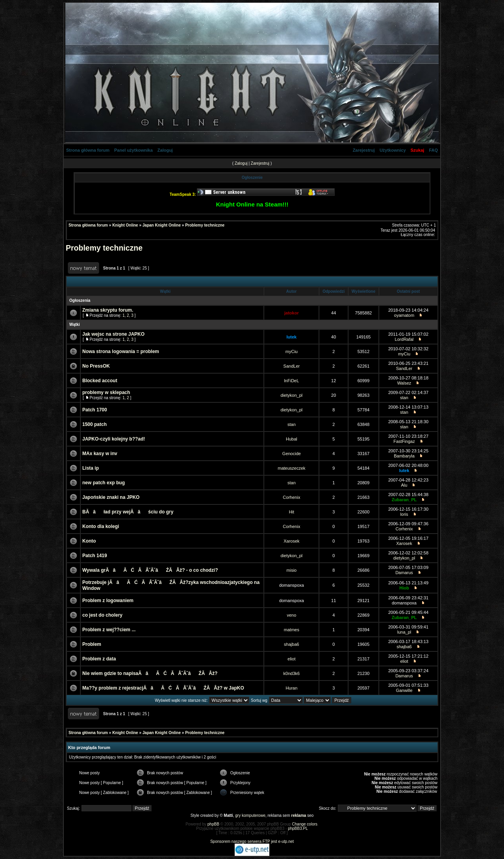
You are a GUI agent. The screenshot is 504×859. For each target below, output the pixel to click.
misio (292, 570)
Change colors (305, 824)
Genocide (292, 454)
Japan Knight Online (162, 225)
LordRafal (404, 339)
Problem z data (99, 659)
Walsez (404, 383)
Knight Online (125, 225)
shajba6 (292, 644)
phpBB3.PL (298, 828)
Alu (404, 485)
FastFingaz (404, 441)
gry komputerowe (250, 815)
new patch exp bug (104, 483)
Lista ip (91, 468)
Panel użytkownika (133, 150)
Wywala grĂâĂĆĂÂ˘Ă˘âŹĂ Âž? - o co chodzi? (150, 570)
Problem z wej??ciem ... (109, 630)
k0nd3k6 (292, 673)
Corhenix (291, 497)
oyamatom (404, 315)
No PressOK (96, 366)
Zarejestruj (364, 150)
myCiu (292, 351)
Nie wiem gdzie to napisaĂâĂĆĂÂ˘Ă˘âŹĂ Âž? (150, 673)
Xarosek (291, 541)
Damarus (404, 573)
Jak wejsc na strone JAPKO (113, 334)
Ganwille (404, 690)
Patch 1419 (95, 556)
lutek (292, 337)
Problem (92, 644)
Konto (89, 541)
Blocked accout (100, 381)
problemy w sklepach (106, 392)
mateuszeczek (291, 468)
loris (404, 514)
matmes (292, 630)
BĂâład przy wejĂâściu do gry (128, 512)
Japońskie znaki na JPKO (111, 497)
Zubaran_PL (404, 500)
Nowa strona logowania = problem (121, 351)
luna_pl (404, 632)
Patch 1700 (95, 410)
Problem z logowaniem (108, 601)
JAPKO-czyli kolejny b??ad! (114, 439)
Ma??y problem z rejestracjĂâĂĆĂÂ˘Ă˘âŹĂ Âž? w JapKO (163, 688)
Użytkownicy (393, 150)
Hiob (404, 588)
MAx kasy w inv (100, 454)
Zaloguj (165, 150)
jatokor (292, 313)
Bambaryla (404, 456)
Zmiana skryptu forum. (108, 310)
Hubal (292, 439)
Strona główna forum (88, 150)
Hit (292, 512)
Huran (291, 688)
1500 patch (94, 424)
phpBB (213, 824)
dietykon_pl (292, 395)
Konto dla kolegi (101, 526)
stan (404, 398)
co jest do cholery (102, 615)
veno (291, 615)
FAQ (433, 150)
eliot (291, 659)
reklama (299, 815)
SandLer (292, 366)
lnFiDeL (291, 381)
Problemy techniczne (205, 225)
